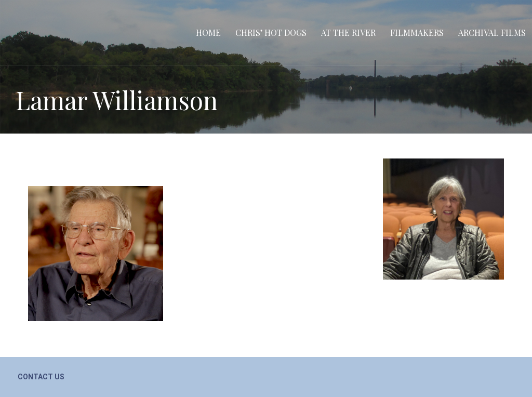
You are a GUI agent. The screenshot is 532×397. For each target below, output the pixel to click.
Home (208, 32)
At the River (348, 32)
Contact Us (41, 377)
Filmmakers (417, 32)
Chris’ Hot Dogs (271, 32)
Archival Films (492, 32)
